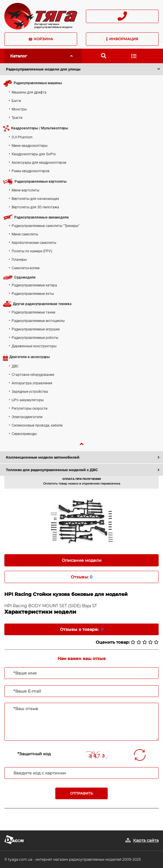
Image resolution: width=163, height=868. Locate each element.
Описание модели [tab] (82, 560)
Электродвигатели (27, 417)
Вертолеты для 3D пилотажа (35, 207)
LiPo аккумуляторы (28, 400)
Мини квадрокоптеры (30, 146)
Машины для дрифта (29, 92)
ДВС (15, 366)
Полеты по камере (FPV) (32, 251)
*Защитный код (34, 754)
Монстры (19, 109)
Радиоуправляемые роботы (35, 338)
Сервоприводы (24, 434)
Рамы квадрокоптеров (31, 171)
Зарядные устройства (30, 392)
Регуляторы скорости (30, 409)
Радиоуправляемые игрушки (36, 329)
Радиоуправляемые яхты (33, 294)
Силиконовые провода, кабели (37, 425)
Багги (16, 101)
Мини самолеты (25, 234)
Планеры (19, 260)
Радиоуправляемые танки (33, 312)
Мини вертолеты (25, 190)
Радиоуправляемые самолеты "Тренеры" (46, 226)
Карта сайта (146, 840)
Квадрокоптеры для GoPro (34, 154)
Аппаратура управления (32, 383)
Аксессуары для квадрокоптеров (39, 163)
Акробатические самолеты (34, 243)
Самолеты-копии (26, 268)
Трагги (17, 118)
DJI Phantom (22, 137)
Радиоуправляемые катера (34, 285)
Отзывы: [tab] (81, 577)
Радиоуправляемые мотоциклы (38, 321)
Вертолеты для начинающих (35, 199)
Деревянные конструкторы (34, 346)
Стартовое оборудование (33, 375)
